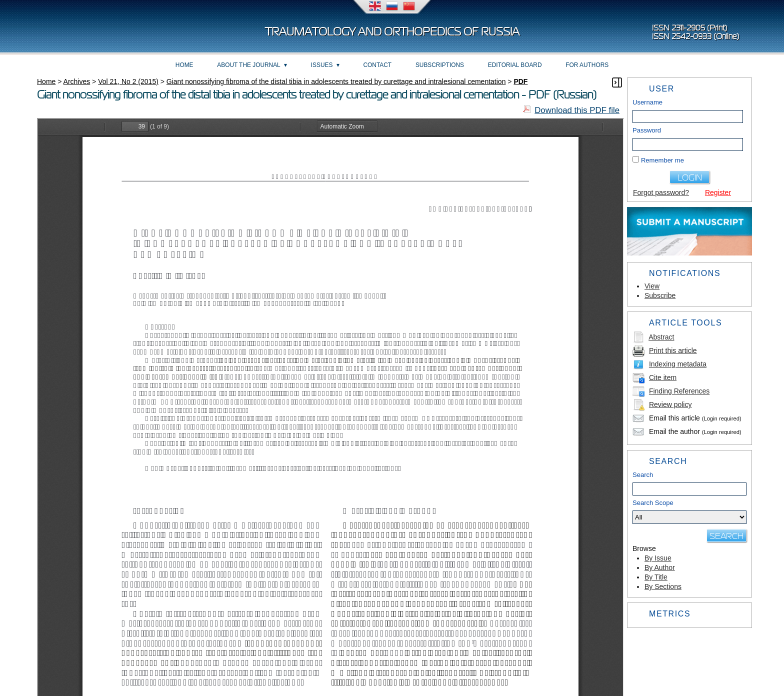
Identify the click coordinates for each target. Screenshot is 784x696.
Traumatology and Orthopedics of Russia (392, 32)
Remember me (662, 160)
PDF (520, 81)
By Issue (658, 558)
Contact (378, 65)
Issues (322, 65)
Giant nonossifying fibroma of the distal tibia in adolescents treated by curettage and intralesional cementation (336, 81)
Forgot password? (661, 192)
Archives (77, 81)
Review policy (670, 404)
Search (643, 475)
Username (647, 102)
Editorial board (515, 65)
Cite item (663, 377)
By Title (656, 577)
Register (718, 192)
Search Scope (689, 511)
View (652, 286)
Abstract (661, 337)
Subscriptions (440, 65)
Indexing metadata (678, 364)
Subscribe (660, 295)
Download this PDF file (577, 110)
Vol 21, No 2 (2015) (128, 81)
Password (647, 130)
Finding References (679, 391)
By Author (660, 567)
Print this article (673, 350)
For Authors (587, 65)
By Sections (663, 586)
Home (184, 65)
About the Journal (248, 65)
